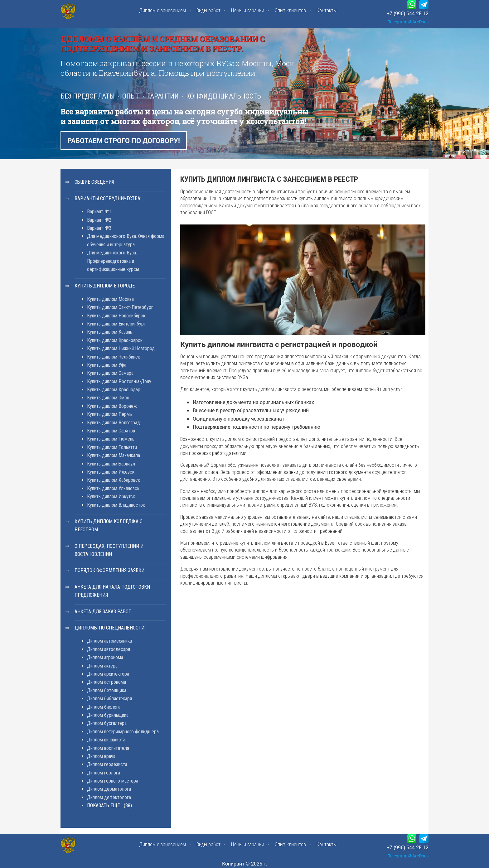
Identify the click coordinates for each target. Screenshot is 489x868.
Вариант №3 (99, 228)
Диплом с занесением (162, 10)
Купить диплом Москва (110, 299)
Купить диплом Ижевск (111, 472)
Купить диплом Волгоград (114, 423)
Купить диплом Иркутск (111, 497)
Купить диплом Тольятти (112, 447)
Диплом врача (101, 756)
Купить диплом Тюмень (111, 439)
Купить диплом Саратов (111, 431)
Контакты (327, 10)
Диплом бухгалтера (107, 723)
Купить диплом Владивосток (116, 505)
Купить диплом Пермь (109, 414)
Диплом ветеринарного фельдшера (123, 732)
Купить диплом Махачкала (114, 455)
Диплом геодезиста (107, 764)
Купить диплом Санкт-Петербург (120, 307)
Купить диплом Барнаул (111, 464)
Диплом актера (102, 666)
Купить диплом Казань (110, 332)
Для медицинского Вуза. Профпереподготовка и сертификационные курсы (113, 261)
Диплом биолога (104, 707)
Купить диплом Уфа (107, 365)
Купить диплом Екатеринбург (116, 324)
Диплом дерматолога (109, 789)
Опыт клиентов (290, 10)
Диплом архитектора (108, 674)
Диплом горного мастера (113, 781)
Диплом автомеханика (109, 641)
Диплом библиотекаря (109, 699)
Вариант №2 (99, 220)
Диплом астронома (107, 682)
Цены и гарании (248, 10)
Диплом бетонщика (107, 690)
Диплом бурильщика (108, 715)
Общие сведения (94, 182)
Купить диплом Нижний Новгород (121, 348)
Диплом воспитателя (108, 748)
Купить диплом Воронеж (112, 406)
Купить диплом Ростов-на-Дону (119, 381)
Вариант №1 (99, 212)
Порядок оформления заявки (109, 570)
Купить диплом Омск (108, 398)
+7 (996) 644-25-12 (408, 13)
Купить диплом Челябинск (114, 357)
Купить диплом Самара (110, 373)
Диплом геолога (104, 773)
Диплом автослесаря (109, 649)
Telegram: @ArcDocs (408, 22)
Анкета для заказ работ (103, 612)
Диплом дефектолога (109, 797)
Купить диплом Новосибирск (116, 316)
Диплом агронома (105, 657)
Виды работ (208, 10)
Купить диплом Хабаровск (114, 480)
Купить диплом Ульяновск (113, 488)
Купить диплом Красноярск (115, 340)
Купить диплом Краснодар (114, 390)
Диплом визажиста (106, 740)
